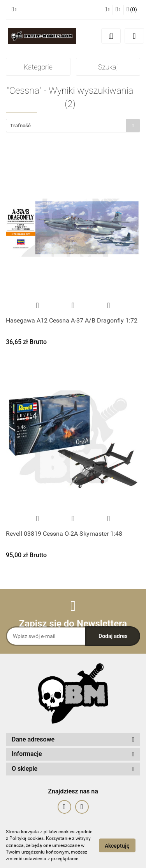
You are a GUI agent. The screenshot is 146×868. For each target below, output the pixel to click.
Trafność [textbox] (20, 126)
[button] (132, 10)
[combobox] (73, 126)
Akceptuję (117, 846)
